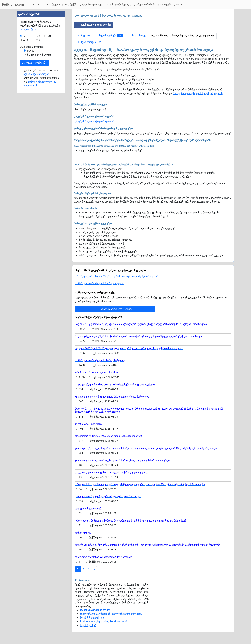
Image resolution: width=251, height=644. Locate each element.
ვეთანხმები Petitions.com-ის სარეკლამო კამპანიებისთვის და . (41, 174)
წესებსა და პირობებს (36, 170)
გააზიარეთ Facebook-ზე (92, 25)
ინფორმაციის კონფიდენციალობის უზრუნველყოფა (183, 35)
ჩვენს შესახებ (88, 625)
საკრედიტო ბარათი (39, 151)
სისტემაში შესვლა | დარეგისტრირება (131, 4)
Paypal (31, 147)
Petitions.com (13, 4)
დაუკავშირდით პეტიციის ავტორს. (94, 121)
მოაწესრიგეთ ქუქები (93, 618)
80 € (38, 136)
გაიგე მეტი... (29, 126)
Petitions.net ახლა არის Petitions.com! (103, 621)
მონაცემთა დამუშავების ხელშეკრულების (197, 93)
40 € (26, 136)
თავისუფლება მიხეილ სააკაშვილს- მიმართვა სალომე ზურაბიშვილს (116, 276)
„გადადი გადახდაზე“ (34, 159)
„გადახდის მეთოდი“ (32, 143)
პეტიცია (83, 35)
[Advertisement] (41, 57)
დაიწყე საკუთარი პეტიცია (115, 309)
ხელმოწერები (109, 35)
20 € (50, 132)
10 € (38, 132)
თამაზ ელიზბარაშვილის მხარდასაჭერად (100, 283)
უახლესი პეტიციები (92, 4)
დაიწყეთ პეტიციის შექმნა (60, 4)
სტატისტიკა (137, 35)
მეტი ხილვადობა (89, 42)
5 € (25, 132)
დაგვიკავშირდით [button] (169, 4)
